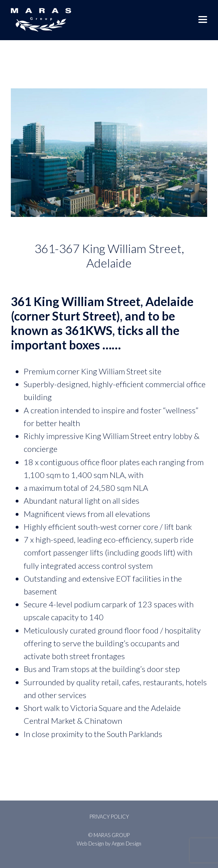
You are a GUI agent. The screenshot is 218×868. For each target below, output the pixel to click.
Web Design (90, 843)
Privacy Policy (109, 817)
